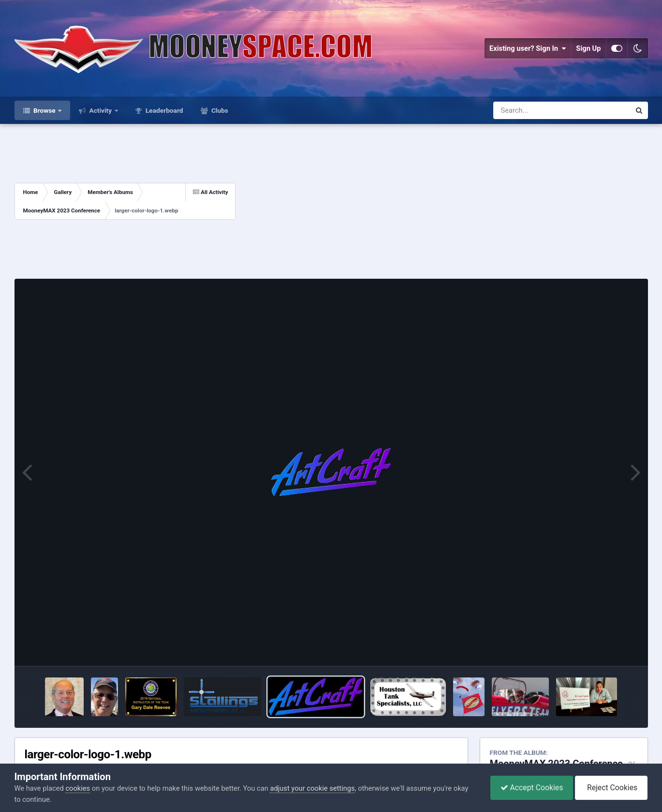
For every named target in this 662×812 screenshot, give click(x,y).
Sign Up (588, 48)
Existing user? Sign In (528, 48)
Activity (100, 110)
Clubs (219, 110)
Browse (45, 110)
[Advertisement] (442, 201)
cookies (78, 788)
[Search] (537, 110)
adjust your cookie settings (312, 788)
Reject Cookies (611, 788)
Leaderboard (164, 110)
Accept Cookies (532, 788)
